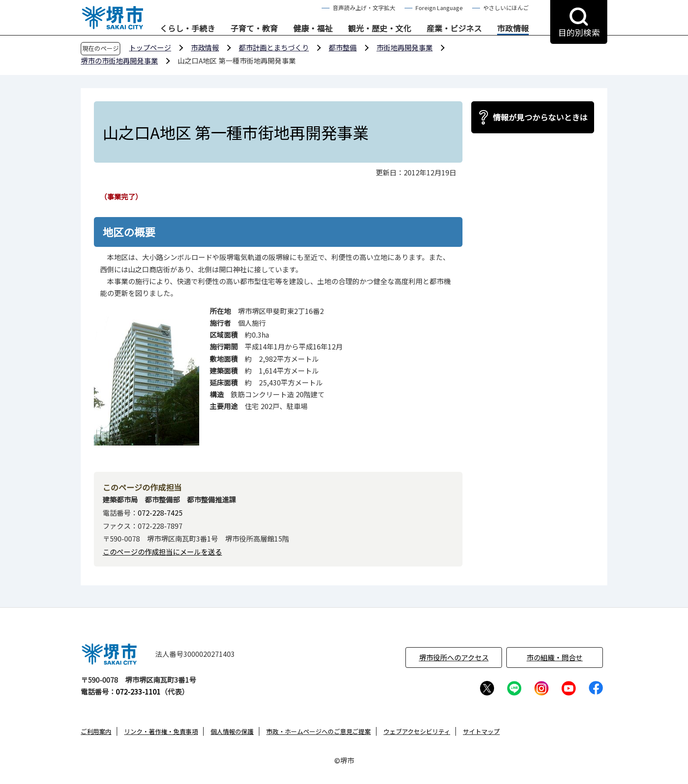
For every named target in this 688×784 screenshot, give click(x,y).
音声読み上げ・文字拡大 (364, 8)
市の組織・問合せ (555, 657)
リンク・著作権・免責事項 (161, 731)
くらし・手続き (187, 29)
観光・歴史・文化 (380, 29)
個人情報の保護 (232, 731)
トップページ (150, 47)
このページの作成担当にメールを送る (162, 552)
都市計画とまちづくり (274, 47)
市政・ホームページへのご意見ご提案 (319, 731)
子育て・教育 (254, 29)
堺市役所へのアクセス (454, 657)
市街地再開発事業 (405, 47)
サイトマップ (481, 731)
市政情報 (513, 29)
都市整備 (343, 47)
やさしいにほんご (506, 8)
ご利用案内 (96, 731)
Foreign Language (439, 8)
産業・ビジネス (454, 29)
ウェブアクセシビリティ (417, 731)
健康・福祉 (313, 29)
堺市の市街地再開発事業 (119, 61)
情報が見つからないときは (540, 117)
